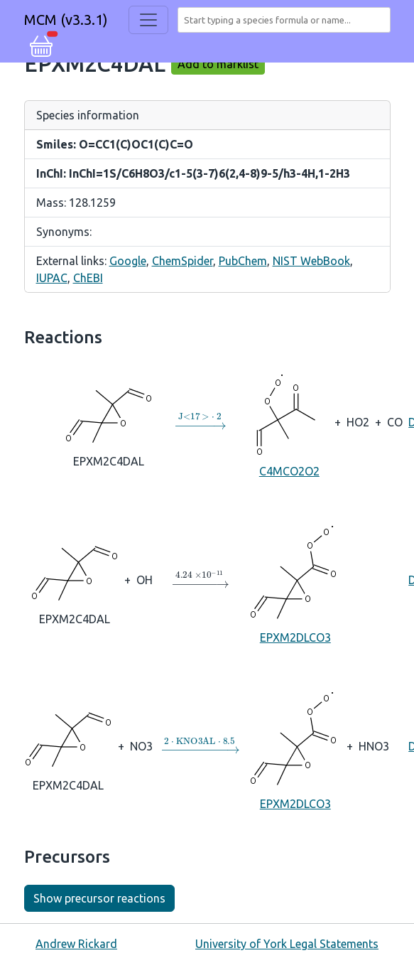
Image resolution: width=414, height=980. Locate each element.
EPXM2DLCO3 (295, 579)
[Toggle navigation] (148, 20)
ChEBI (88, 278)
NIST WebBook (311, 261)
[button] (41, 44)
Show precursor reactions (99, 898)
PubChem (243, 261)
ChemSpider (183, 261)
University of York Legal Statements (287, 944)
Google (128, 261)
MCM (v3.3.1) (66, 20)
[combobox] (287, 20)
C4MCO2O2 (289, 421)
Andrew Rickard (76, 944)
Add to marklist (218, 64)
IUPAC (52, 278)
